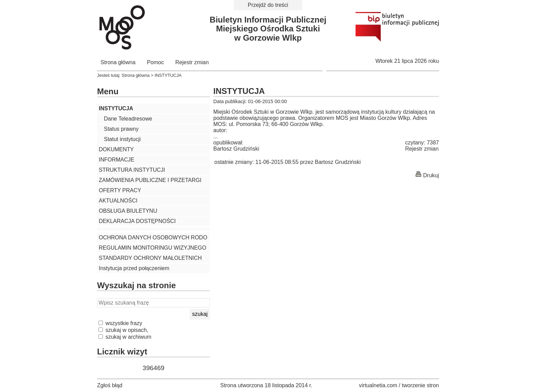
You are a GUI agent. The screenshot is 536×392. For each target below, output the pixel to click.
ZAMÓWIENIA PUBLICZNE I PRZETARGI (150, 180)
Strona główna (118, 62)
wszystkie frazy (120, 323)
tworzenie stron (421, 385)
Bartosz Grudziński (236, 149)
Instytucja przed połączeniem (134, 268)
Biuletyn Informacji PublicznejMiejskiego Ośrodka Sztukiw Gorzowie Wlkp (268, 29)
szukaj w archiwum (125, 337)
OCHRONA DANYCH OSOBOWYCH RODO (153, 237)
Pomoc (156, 62)
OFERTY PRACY (120, 190)
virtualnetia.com (378, 385)
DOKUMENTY (116, 149)
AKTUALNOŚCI (118, 201)
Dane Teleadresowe (128, 119)
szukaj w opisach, (123, 330)
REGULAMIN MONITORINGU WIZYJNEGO (152, 248)
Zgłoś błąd (110, 385)
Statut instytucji (122, 139)
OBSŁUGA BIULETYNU (128, 211)
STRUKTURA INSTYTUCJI (132, 170)
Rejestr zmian (192, 62)
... (216, 136)
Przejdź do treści (268, 5)
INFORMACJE (117, 160)
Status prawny (121, 129)
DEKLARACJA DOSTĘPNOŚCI (137, 221)
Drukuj (431, 175)
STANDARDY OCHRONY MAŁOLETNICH (150, 258)
